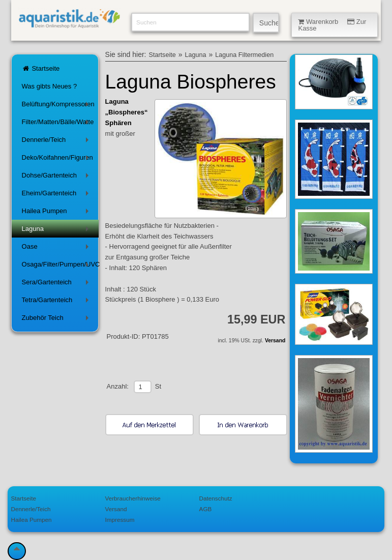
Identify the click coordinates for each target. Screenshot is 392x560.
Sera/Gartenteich (57, 284)
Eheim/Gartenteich (57, 195)
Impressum (120, 520)
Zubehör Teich (57, 320)
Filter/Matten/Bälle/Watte (58, 124)
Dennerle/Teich (57, 142)
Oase (57, 248)
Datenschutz (216, 498)
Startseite (41, 68)
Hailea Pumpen (57, 213)
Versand (275, 341)
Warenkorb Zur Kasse (332, 25)
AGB (206, 509)
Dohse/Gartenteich (57, 177)
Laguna (57, 231)
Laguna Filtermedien (244, 55)
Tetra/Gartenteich (57, 302)
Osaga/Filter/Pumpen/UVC (61, 266)
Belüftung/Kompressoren (58, 106)
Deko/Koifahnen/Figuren (57, 159)
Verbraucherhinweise (133, 498)
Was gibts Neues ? (50, 86)
